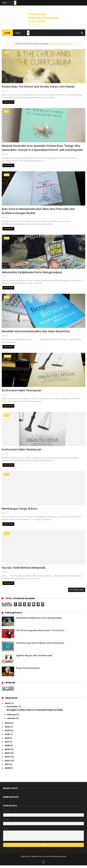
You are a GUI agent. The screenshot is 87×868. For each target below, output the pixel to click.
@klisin (63, 859)
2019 (7, 737)
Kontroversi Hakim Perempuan (22, 392)
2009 (7, 771)
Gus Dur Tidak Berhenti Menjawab (24, 570)
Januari (11, 721)
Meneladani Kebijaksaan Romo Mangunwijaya (32, 274)
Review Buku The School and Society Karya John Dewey (38, 87)
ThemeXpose (36, 859)
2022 (7, 730)
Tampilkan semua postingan (61, 44)
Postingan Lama (77, 593)
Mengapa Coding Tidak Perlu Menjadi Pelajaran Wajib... (35, 712)
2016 (7, 748)
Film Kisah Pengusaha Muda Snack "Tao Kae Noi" (40, 633)
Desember (13, 709)
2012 (7, 763)
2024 (7, 706)
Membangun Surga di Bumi (20, 511)
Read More (8, 102)
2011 (7, 767)
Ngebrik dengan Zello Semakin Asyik (34, 658)
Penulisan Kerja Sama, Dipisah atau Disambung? (40, 646)
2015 (7, 752)
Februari (12, 717)
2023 (7, 726)
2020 (7, 733)
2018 (7, 741)
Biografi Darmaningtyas (28, 671)
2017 (7, 745)
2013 (7, 760)
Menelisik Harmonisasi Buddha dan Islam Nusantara (36, 333)
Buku (7, 53)
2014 (7, 756)
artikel (7, 358)
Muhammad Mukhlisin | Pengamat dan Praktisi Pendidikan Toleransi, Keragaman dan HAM (43, 23)
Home (7, 33)
